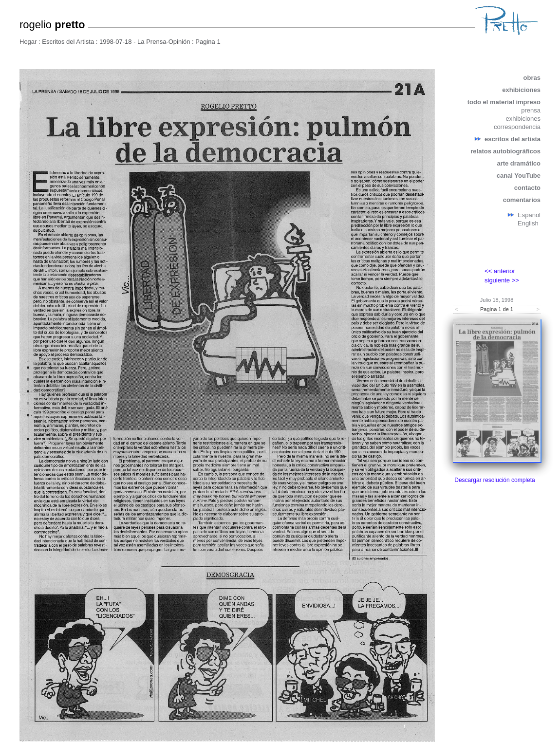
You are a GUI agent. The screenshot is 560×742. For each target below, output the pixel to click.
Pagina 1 (208, 42)
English (528, 223)
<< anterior (500, 271)
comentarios (522, 200)
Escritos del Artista (68, 42)
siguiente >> (502, 280)
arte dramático (519, 163)
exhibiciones (521, 90)
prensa (531, 110)
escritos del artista (513, 139)
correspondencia (517, 127)
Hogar (28, 42)
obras (532, 78)
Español (529, 215)
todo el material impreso (504, 102)
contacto (527, 188)
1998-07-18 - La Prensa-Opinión (145, 42)
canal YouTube (519, 176)
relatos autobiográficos (505, 151)
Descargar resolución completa (495, 480)
